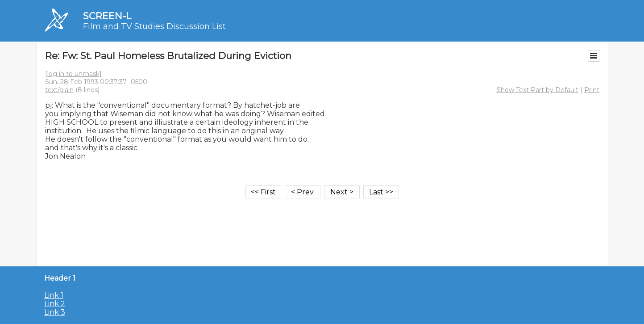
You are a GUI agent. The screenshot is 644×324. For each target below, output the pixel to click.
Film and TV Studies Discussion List (154, 26)
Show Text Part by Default (538, 90)
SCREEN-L (107, 16)
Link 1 (54, 295)
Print (592, 90)
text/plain (59, 90)
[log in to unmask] (73, 74)
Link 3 (55, 312)
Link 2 (55, 304)
